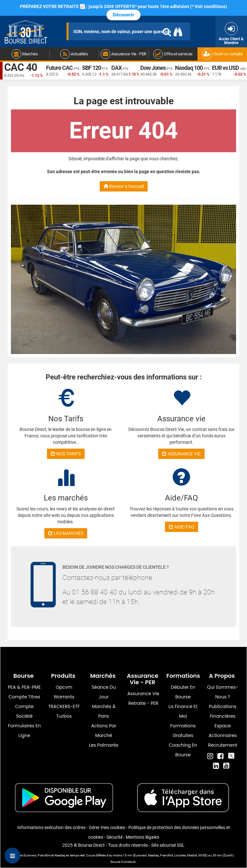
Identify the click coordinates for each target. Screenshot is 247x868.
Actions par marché (104, 731)
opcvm (64, 687)
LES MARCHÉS (66, 533)
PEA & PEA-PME (24, 687)
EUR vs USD (225, 68)
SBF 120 (91, 68)
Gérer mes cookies (107, 827)
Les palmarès (104, 745)
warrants (64, 697)
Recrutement (223, 745)
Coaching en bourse (183, 750)
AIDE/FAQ (182, 527)
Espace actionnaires (223, 731)
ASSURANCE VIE (181, 454)
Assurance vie (143, 694)
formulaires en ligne (24, 731)
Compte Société (24, 711)
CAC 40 (21, 68)
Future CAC (59, 68)
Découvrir (123, 15)
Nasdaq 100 (189, 68)
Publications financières (223, 711)
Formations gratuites (183, 731)
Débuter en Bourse (183, 692)
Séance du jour (104, 692)
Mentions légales (142, 837)
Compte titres (24, 697)
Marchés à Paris (104, 711)
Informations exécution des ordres (51, 827)
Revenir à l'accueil (124, 186)
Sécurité (114, 837)
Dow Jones (153, 68)
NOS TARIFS (66, 454)
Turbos (64, 716)
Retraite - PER (143, 703)
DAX (116, 68)
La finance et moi (183, 711)
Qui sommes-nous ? (223, 692)
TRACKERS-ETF (64, 706)
